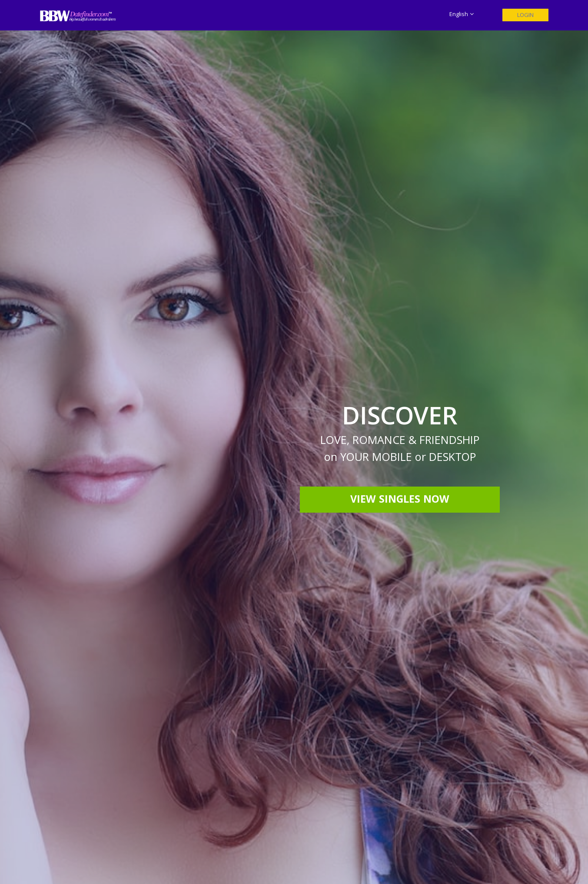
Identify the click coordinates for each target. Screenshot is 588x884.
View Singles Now (400, 500)
